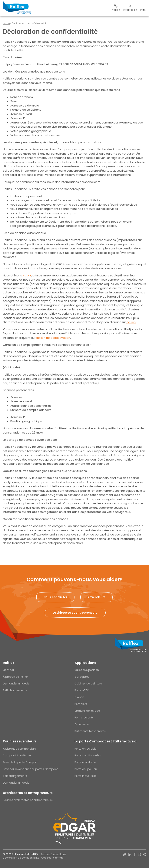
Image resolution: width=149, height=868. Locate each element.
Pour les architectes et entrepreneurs (28, 800)
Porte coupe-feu (86, 769)
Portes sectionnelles (88, 755)
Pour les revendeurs (20, 741)
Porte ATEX (82, 690)
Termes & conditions (53, 854)
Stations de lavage (87, 711)
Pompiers (81, 704)
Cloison (79, 697)
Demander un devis (16, 684)
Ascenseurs (82, 724)
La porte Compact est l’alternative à (106, 741)
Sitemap (58, 858)
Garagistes (82, 677)
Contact (8, 670)
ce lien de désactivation (53, 338)
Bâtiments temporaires (90, 731)
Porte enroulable (86, 749)
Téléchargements (15, 690)
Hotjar (27, 275)
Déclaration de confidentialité (21, 858)
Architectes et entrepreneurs (28, 793)
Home (6, 23)
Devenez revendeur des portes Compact (30, 769)
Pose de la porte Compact (21, 762)
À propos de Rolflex (16, 677)
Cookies (46, 858)
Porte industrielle (86, 776)
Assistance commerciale (19, 749)
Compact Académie (17, 755)
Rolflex (8, 663)
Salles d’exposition (87, 670)
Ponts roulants (84, 718)
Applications (85, 663)
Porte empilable (85, 762)
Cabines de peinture (88, 684)
